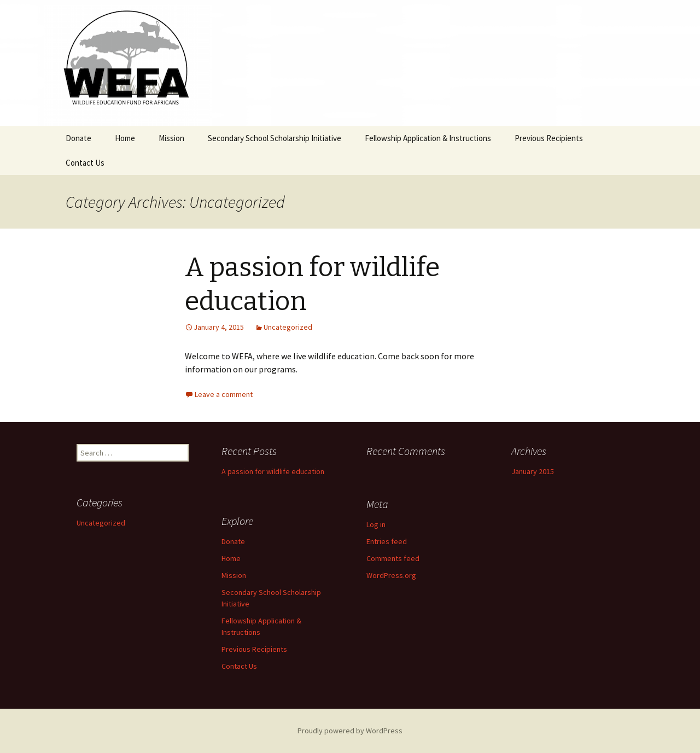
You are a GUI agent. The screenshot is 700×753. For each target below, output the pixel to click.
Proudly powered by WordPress (350, 731)
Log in (376, 524)
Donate (78, 138)
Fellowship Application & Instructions (428, 138)
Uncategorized (288, 327)
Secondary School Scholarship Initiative (275, 138)
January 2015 (533, 471)
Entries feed (387, 541)
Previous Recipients (549, 138)
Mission (171, 138)
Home (125, 138)
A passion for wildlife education (273, 471)
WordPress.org (391, 575)
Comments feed (393, 558)
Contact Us (85, 163)
